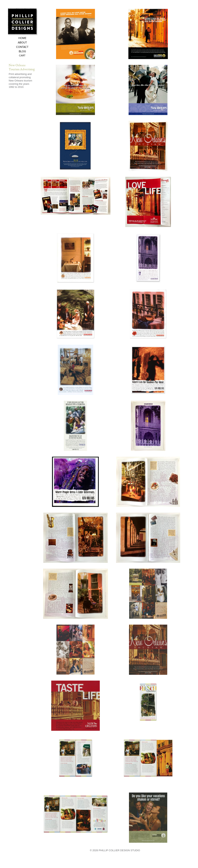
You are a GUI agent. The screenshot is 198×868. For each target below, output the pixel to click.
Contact (22, 47)
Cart (22, 56)
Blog (22, 52)
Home (22, 38)
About (22, 43)
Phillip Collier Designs (23, 22)
